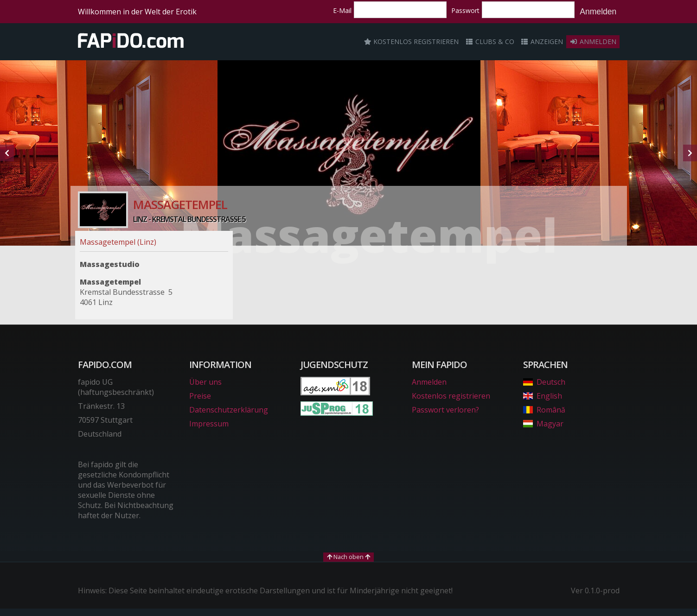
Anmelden (598, 12)
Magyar (543, 424)
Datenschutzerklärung (229, 410)
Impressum (209, 424)
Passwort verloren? (445, 410)
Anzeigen (542, 41)
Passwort (465, 10)
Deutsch (544, 382)
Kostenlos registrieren (411, 41)
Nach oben (348, 557)
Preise (200, 396)
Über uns (205, 382)
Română (544, 410)
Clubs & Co (490, 41)
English (543, 396)
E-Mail (342, 10)
